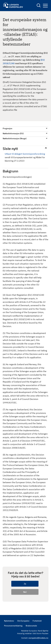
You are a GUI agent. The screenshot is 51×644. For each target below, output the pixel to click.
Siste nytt (10, 149)
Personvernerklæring (13, 626)
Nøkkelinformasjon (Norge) (15, 138)
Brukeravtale (31, 626)
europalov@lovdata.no (38, 638)
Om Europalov (23, 621)
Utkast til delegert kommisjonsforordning (25, 154)
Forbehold (37, 621)
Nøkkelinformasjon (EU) (13, 133)
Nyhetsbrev (9, 621)
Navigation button (45, 6)
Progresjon (7, 128)
